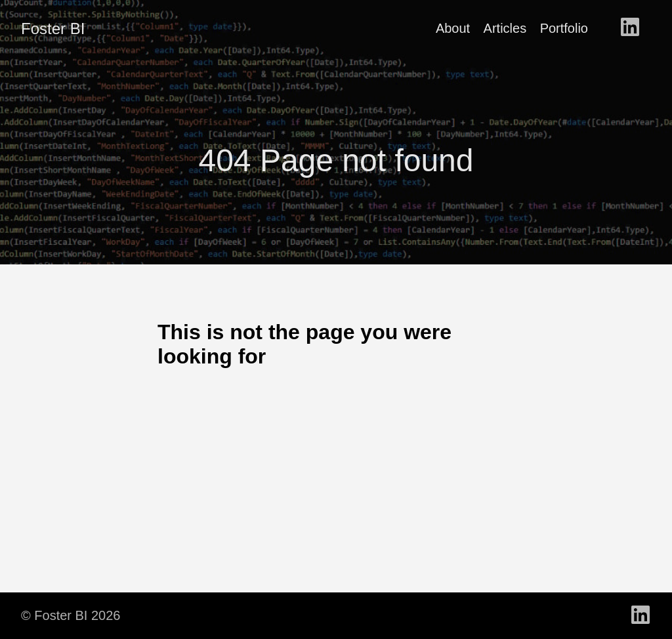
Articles (505, 28)
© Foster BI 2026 (71, 615)
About (453, 28)
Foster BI (53, 29)
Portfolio (564, 28)
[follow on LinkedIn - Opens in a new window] (630, 28)
